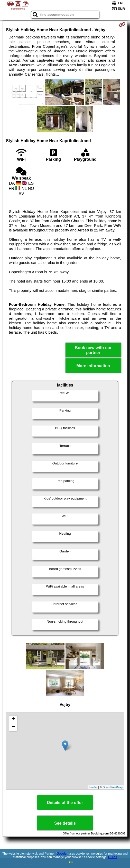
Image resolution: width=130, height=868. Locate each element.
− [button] (13, 727)
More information (93, 366)
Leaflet (93, 787)
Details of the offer (65, 803)
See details (65, 823)
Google (62, 854)
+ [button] (13, 719)
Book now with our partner (93, 350)
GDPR (113, 857)
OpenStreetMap (113, 787)
